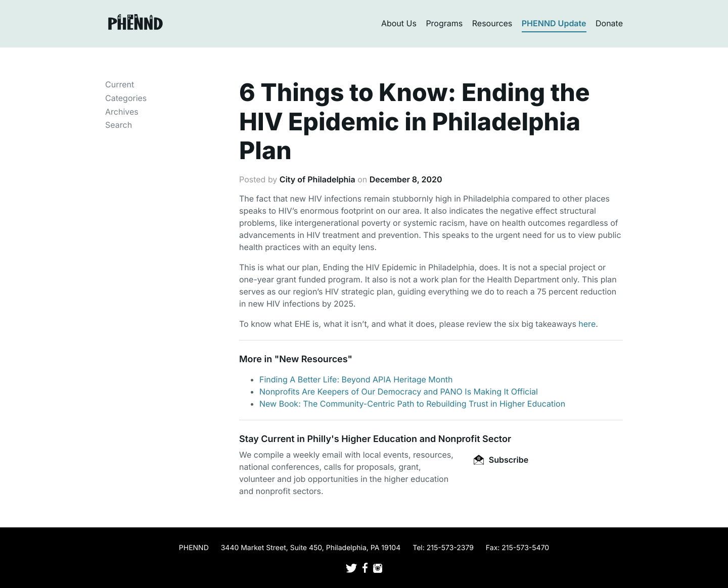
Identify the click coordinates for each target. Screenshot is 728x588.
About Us (399, 23)
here (587, 324)
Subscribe (501, 460)
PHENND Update (554, 23)
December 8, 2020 (406, 179)
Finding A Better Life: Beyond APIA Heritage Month (356, 379)
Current (120, 84)
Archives (122, 112)
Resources (492, 23)
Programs (444, 23)
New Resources (313, 359)
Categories (126, 98)
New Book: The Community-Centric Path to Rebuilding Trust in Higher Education (412, 404)
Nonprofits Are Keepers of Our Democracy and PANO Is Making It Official (399, 391)
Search (119, 125)
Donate (609, 23)
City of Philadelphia (317, 179)
